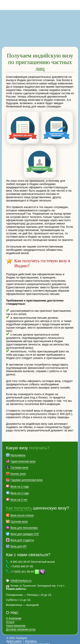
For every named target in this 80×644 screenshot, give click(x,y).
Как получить (19, 505)
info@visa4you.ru (21, 577)
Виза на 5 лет (19, 496)
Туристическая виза (23, 458)
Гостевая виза (19, 464)
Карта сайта (14, 638)
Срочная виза (19, 518)
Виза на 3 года (20, 490)
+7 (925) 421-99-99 (22, 568)
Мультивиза (18, 452)
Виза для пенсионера (24, 524)
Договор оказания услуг (21, 626)
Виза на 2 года (20, 483)
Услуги (10, 618)
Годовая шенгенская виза (27, 476)
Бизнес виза (18, 470)
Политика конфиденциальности (30, 641)
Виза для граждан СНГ (25, 530)
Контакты (31, 638)
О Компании (14, 615)
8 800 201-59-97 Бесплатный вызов (33, 558)
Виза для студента (22, 537)
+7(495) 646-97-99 (22, 563)
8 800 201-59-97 (75, 5)
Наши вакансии (16, 622)
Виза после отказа (22, 512)
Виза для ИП (18, 543)
